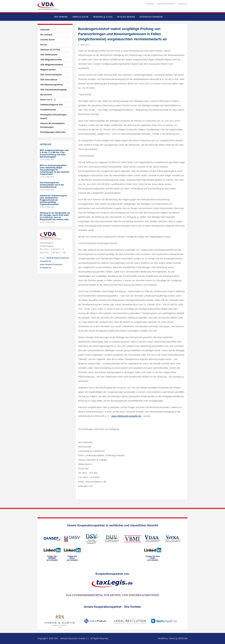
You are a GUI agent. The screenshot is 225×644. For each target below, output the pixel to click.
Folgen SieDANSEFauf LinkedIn (52, 558)
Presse (44, 45)
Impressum (183, 4)
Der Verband (61, 17)
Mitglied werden (126, 17)
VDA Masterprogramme (52, 85)
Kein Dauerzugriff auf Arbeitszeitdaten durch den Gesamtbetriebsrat (52, 185)
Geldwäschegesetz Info (52, 105)
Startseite (150, 4)
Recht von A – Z (48, 100)
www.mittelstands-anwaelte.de (127, 416)
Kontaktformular (48, 110)
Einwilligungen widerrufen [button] (53, 132)
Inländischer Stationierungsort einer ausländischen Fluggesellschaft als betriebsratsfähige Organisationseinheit (53, 200)
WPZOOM (183, 638)
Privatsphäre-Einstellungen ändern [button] (53, 116)
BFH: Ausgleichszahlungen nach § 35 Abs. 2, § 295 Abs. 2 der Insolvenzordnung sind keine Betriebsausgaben (54, 154)
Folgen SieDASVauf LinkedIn (72, 558)
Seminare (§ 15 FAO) (103, 17)
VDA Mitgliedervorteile (51, 60)
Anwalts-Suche (80, 17)
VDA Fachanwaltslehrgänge (54, 90)
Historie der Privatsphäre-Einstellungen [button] (53, 125)
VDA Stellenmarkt (49, 55)
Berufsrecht (46, 95)
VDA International (49, 80)
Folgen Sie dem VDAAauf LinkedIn (153, 558)
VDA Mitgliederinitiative (52, 65)
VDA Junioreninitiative (51, 75)
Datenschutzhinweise (166, 4)
